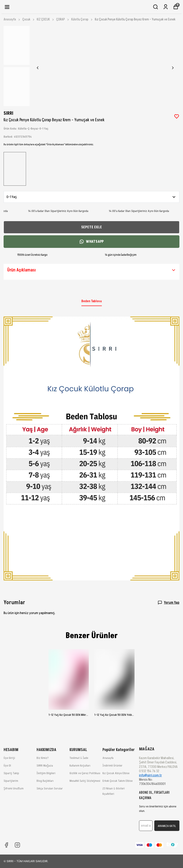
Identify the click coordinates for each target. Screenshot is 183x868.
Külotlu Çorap (80, 19)
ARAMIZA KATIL (167, 826)
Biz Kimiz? (43, 758)
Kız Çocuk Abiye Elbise (116, 773)
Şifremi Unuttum (14, 788)
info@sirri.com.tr (150, 775)
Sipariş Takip (11, 773)
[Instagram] (17, 845)
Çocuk (29, 19)
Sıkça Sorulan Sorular (50, 788)
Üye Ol (7, 766)
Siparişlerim (11, 781)
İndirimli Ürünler (112, 766)
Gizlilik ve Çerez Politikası (85, 773)
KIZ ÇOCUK (46, 19)
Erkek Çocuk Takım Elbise (118, 781)
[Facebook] (6, 845)
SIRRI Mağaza (45, 766)
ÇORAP (63, 19)
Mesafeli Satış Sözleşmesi (85, 781)
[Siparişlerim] (166, 7)
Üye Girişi (9, 758)
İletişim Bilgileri (46, 773)
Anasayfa (12, 19)
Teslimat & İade (79, 758)
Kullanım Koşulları (80, 766)
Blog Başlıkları (45, 781)
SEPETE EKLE (92, 227)
